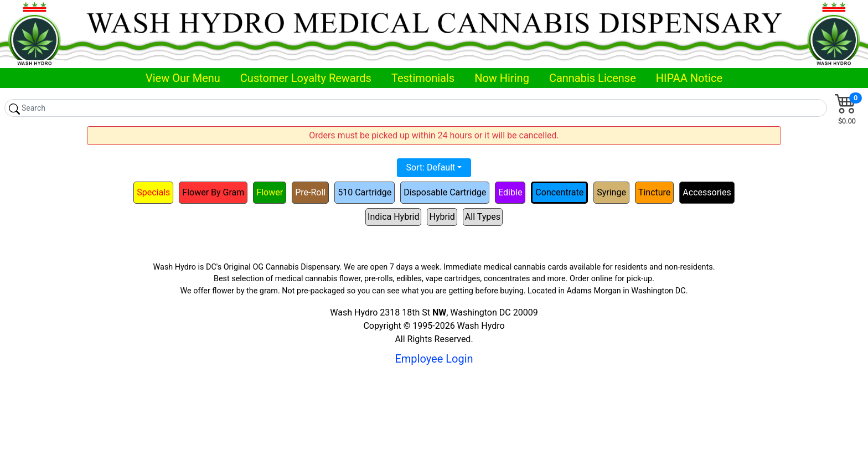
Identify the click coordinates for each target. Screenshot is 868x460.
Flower (270, 192)
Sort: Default (431, 167)
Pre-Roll (310, 192)
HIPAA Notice (689, 78)
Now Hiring (502, 78)
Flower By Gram (213, 192)
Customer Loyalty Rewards (306, 78)
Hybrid (442, 217)
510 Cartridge (365, 192)
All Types (483, 217)
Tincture (654, 192)
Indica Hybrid (393, 217)
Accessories (707, 192)
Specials (153, 192)
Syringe (611, 192)
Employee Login (434, 359)
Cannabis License (593, 78)
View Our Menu (183, 78)
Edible (510, 192)
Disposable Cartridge (445, 192)
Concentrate (559, 192)
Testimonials (423, 78)
